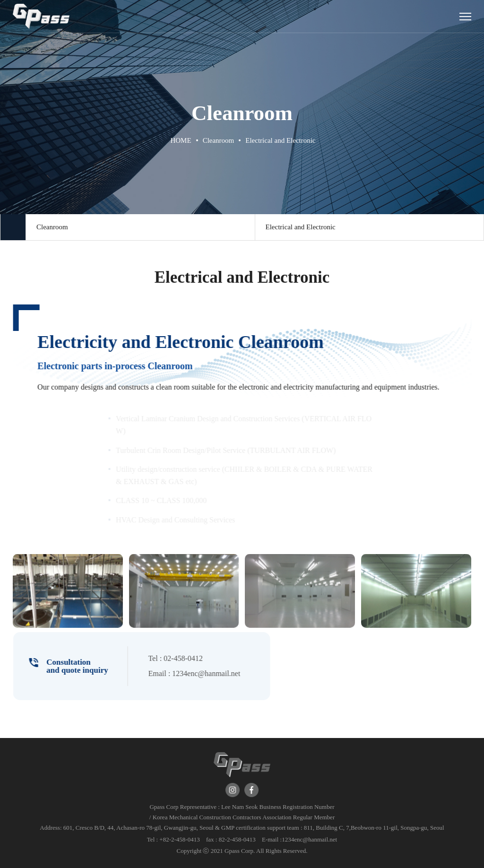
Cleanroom (52, 227)
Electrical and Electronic (301, 227)
